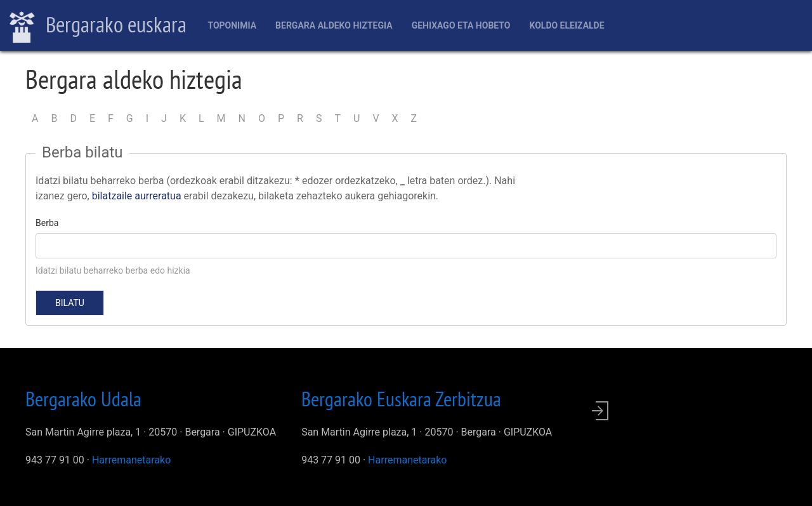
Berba (47, 223)
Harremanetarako (131, 460)
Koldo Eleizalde (566, 25)
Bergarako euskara (98, 26)
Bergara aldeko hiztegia (334, 25)
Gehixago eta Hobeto (461, 25)
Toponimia (232, 25)
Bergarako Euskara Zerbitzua (401, 399)
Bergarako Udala (83, 399)
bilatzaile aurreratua (137, 196)
